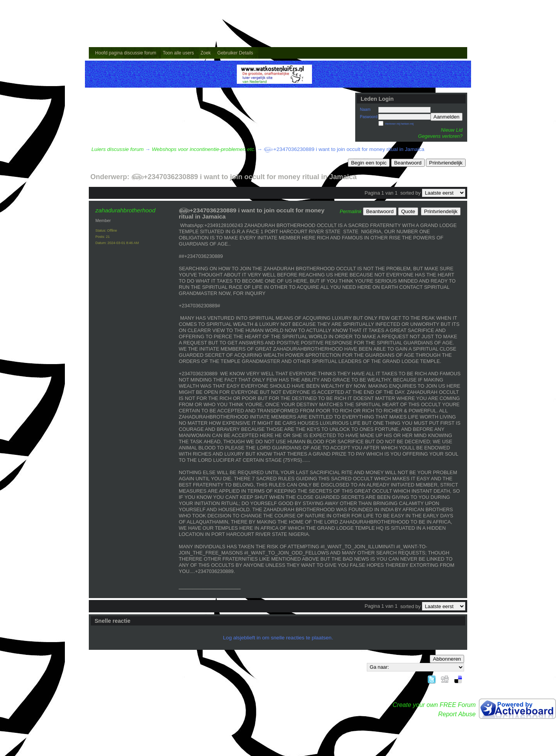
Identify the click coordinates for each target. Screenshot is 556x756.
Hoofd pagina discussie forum (125, 53)
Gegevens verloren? (440, 136)
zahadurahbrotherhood (125, 210)
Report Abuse (457, 714)
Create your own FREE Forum (434, 705)
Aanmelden (447, 117)
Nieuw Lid (452, 130)
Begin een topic (369, 163)
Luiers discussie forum (118, 149)
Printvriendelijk (446, 163)
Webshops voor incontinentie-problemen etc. (204, 149)
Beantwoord (408, 163)
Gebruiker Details (235, 53)
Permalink (351, 211)
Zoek (206, 53)
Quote (408, 211)
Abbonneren (447, 659)
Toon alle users (178, 53)
